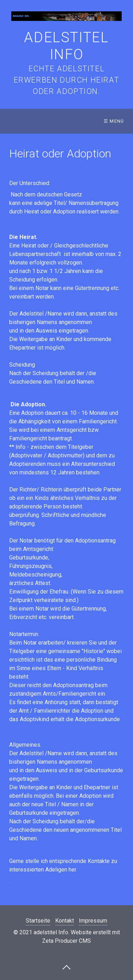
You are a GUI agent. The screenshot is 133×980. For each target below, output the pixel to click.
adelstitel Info (66, 46)
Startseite (38, 921)
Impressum (93, 921)
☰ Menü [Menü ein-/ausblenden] (114, 121)
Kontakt (65, 921)
